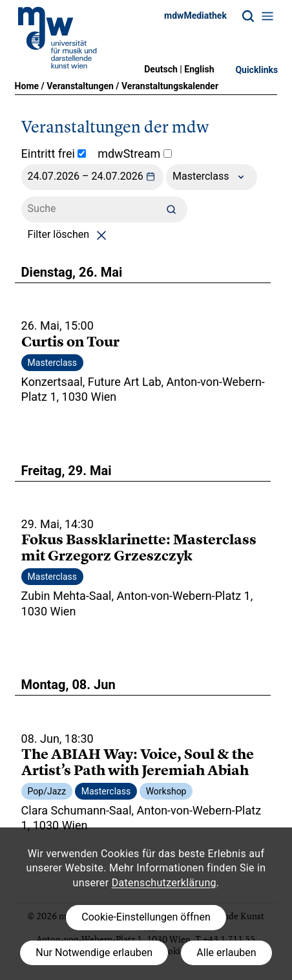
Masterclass (212, 177)
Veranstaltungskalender (170, 86)
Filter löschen (69, 234)
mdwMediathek (195, 16)
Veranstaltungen (80, 86)
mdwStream (135, 154)
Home (27, 86)
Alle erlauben (226, 953)
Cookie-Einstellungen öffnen (146, 917)
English (199, 69)
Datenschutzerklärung (164, 883)
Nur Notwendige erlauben (94, 953)
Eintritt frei (54, 154)
